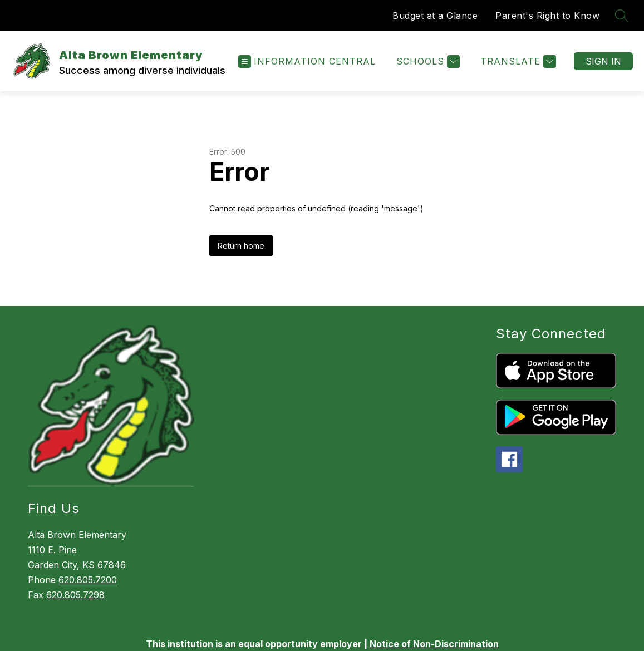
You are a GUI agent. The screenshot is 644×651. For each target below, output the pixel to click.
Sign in (603, 61)
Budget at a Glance (435, 16)
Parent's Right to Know (547, 16)
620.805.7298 (75, 595)
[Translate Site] (517, 61)
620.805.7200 (88, 580)
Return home (241, 246)
